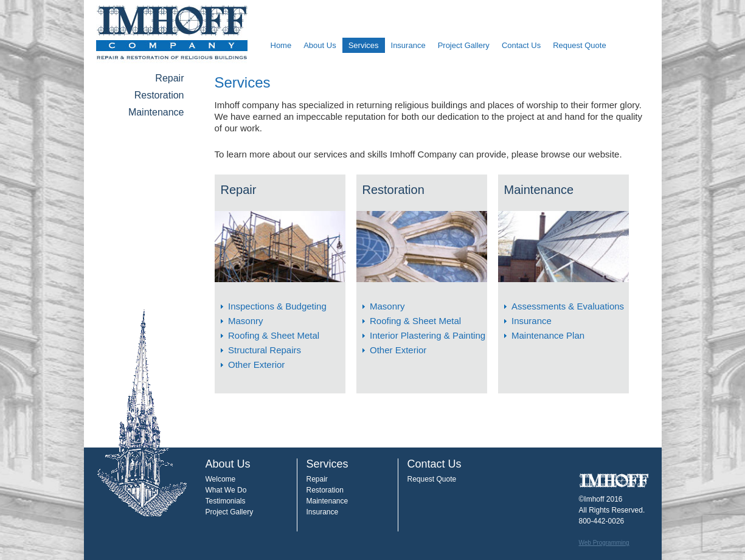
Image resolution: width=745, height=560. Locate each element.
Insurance (408, 45)
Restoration (159, 95)
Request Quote (579, 45)
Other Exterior (256, 365)
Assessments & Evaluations (568, 306)
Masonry (246, 321)
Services (364, 45)
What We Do (226, 490)
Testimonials (226, 501)
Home (281, 45)
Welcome (221, 479)
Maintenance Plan (548, 335)
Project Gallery (464, 45)
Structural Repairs (265, 350)
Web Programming (604, 543)
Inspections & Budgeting (277, 306)
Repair (169, 78)
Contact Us (521, 45)
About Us (320, 45)
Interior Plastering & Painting (428, 335)
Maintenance (156, 112)
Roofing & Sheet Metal (274, 335)
